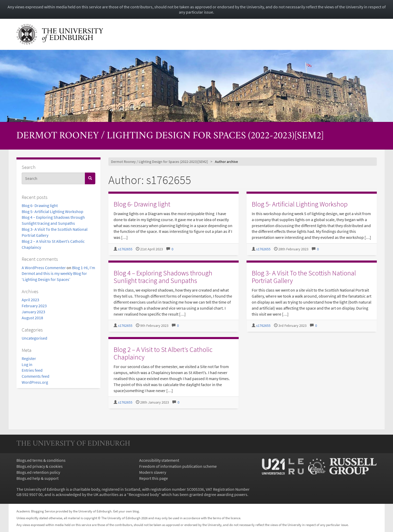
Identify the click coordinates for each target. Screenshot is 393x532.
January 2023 (33, 312)
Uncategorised (34, 338)
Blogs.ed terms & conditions (41, 460)
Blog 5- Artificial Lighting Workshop (52, 211)
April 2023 (30, 300)
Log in (27, 364)
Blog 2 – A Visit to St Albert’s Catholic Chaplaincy (163, 353)
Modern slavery (153, 472)
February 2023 (34, 306)
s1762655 (125, 249)
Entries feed (32, 370)
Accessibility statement (159, 460)
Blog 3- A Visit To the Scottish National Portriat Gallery (304, 277)
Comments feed (36, 376)
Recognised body (144, 494)
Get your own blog (126, 511)
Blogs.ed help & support (37, 478)
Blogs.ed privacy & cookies (40, 466)
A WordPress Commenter (44, 268)
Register (29, 358)
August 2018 (32, 318)
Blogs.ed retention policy (38, 472)
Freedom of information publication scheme (178, 466)
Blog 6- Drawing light (40, 205)
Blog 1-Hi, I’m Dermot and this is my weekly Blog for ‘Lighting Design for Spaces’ (58, 274)
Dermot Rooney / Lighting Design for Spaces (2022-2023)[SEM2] (170, 136)
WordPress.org (35, 382)
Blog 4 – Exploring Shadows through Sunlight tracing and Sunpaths (163, 277)
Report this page (154, 478)
